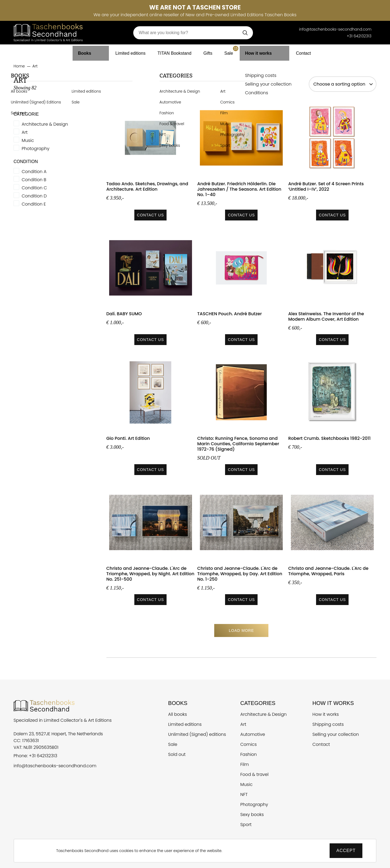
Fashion (248, 754)
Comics (248, 744)
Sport (246, 825)
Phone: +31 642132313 (35, 756)
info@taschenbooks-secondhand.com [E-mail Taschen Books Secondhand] (335, 29)
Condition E (34, 204)
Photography (35, 149)
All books (178, 714)
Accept (346, 851)
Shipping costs (328, 724)
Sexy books (252, 815)
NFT (244, 794)
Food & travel (254, 774)
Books (90, 51)
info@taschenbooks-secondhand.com (55, 766)
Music (28, 141)
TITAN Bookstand (174, 51)
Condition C (34, 188)
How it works (263, 51)
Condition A (34, 172)
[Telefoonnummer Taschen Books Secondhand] (291, 29)
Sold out (177, 754)
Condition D (34, 196)
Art (25, 132)
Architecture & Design (45, 124)
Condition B (34, 180)
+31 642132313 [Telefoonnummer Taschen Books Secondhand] (359, 36)
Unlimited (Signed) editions (197, 734)
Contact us (151, 215)
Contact (297, 51)
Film (245, 764)
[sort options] (343, 84)
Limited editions (126, 51)
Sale (235, 50)
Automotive (253, 734)
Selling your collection (336, 734)
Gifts (210, 51)
